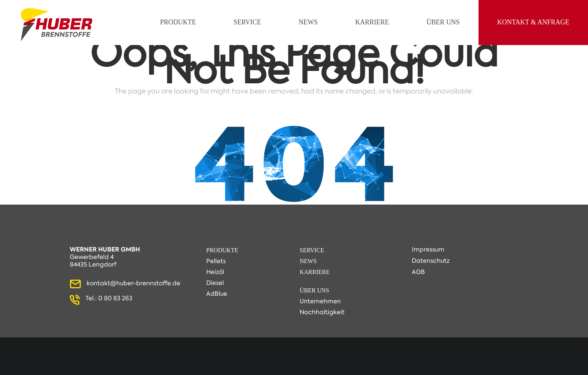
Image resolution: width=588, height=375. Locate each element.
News (308, 261)
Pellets (216, 261)
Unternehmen (320, 301)
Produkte (222, 250)
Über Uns (314, 290)
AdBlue (217, 294)
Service (312, 250)
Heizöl (215, 272)
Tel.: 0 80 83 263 (109, 298)
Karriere (315, 272)
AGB (418, 272)
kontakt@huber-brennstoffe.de (133, 283)
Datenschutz (431, 261)
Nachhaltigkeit (322, 312)
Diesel (215, 283)
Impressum (428, 250)
